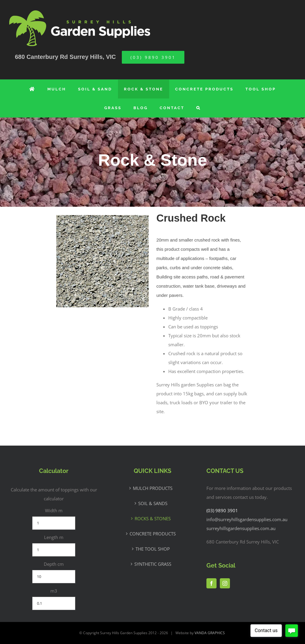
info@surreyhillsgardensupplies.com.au (247, 519)
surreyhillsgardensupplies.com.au (241, 528)
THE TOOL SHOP (153, 549)
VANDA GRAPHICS (210, 633)
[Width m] (54, 523)
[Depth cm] (54, 577)
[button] (199, 108)
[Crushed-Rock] (102, 218)
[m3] (54, 603)
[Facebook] (211, 583)
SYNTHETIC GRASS (153, 564)
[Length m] (54, 550)
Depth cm (54, 564)
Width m (54, 510)
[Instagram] (225, 583)
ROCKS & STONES (153, 518)
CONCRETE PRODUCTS (153, 534)
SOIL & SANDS (153, 503)
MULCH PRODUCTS (153, 488)
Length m (54, 537)
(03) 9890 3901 (222, 510)
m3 (54, 591)
